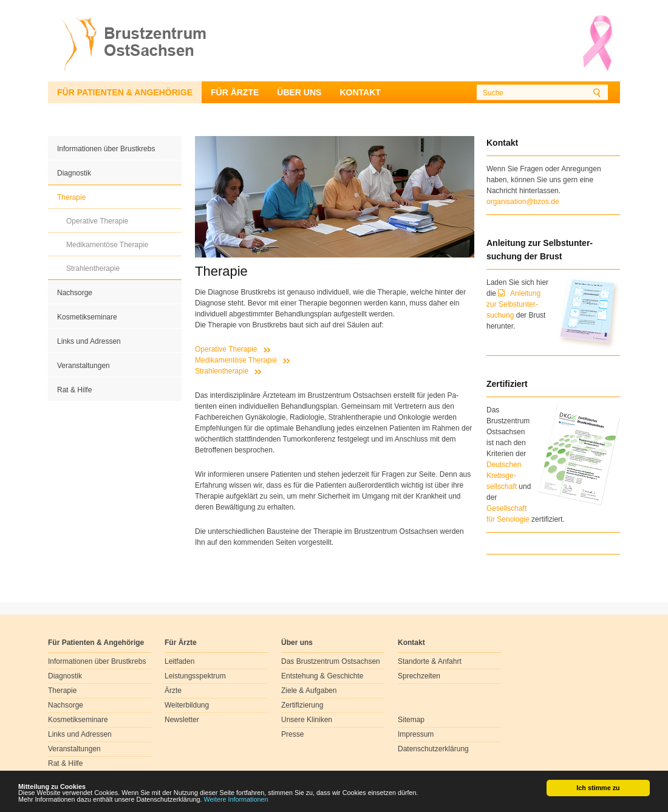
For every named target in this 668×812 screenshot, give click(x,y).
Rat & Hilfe (74, 390)
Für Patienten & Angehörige (125, 92)
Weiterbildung (187, 705)
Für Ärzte (235, 92)
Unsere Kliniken (307, 720)
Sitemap (411, 720)
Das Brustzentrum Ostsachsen (331, 661)
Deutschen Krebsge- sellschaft (504, 476)
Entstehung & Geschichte (322, 676)
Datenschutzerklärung (433, 749)
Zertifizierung (302, 705)
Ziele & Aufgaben (309, 691)
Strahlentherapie (93, 268)
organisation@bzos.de (523, 202)
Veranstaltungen (83, 366)
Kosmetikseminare (87, 317)
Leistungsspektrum (195, 676)
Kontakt (360, 92)
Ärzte (173, 691)
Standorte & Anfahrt (430, 661)
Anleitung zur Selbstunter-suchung (513, 304)
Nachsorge (75, 293)
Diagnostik (74, 173)
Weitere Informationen (236, 800)
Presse (292, 734)
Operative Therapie (97, 221)
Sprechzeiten (419, 676)
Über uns (299, 92)
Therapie (71, 197)
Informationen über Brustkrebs (106, 149)
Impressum (416, 734)
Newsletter (182, 720)
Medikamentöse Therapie (107, 245)
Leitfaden (179, 661)
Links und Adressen (89, 341)
